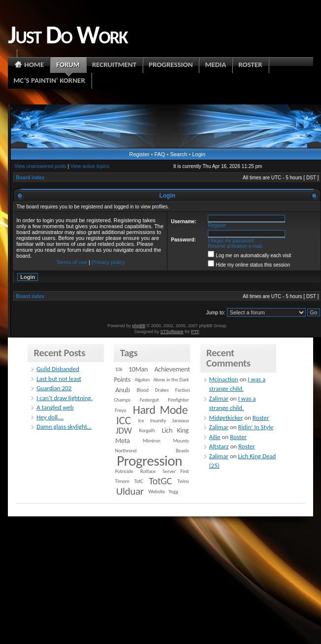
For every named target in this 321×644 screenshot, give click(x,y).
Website (157, 491)
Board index (30, 178)
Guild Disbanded (58, 369)
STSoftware (172, 332)
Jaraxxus (181, 421)
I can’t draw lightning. (64, 398)
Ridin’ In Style (256, 427)
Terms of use (72, 262)
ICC (123, 420)
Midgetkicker (226, 418)
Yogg (173, 491)
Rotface (148, 471)
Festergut (149, 400)
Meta (122, 441)
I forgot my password (231, 241)
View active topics (90, 166)
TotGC (160, 481)
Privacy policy (108, 262)
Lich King (175, 430)
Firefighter (178, 400)
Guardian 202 (54, 388)
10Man (138, 369)
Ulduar (130, 491)
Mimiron (152, 441)
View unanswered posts (40, 166)
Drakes (162, 390)
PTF (195, 332)
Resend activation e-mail (235, 246)
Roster (261, 418)
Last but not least (59, 379)
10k (119, 369)
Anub (122, 390)
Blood (143, 390)
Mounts (181, 441)
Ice (141, 421)
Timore (122, 481)
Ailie (215, 437)
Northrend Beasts (152, 451)
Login (199, 154)
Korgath (147, 430)
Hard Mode (160, 410)
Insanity (158, 421)
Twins (183, 481)
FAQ (160, 154)
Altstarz (219, 446)
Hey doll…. (50, 417)
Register (139, 154)
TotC (138, 481)
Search (178, 154)
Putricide (124, 471)
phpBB (139, 326)
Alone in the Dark (171, 380)
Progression (149, 461)
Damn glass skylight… (64, 426)
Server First (176, 471)
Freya (121, 410)
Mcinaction (224, 379)
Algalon (142, 380)
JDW (124, 430)
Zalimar (219, 398)
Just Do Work (67, 34)
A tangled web (55, 407)
